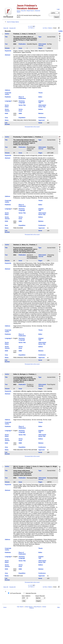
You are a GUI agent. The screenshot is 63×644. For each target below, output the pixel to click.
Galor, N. (42, 466)
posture (40, 155)
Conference (42, 118)
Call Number (7, 124)
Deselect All (12, 28)
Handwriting (46, 265)
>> (34, 28)
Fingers (16, 51)
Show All (23, 11)
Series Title (22, 105)
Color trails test (31, 486)
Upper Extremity (26, 52)
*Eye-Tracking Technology (30, 485)
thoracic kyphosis (48, 155)
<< (29, 26)
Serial (40, 123)
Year (6, 44)
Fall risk (38, 486)
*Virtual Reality (18, 486)
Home (18, 11)
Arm (14, 263)
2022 (15, 44)
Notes (7, 120)
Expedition (22, 118)
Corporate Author (8, 93)
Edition (41, 109)
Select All (6, 28)
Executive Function (51, 485)
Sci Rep (49, 44)
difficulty (24, 391)
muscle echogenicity (31, 155)
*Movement (20, 265)
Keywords (8, 51)
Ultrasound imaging (19, 155)
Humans (21, 51)
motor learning (48, 391)
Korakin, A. (22, 466)
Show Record (37, 607)
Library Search (29, 607)
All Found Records (16, 593)
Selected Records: (31, 593)
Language (8, 101)
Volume (7, 48)
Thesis (40, 93)
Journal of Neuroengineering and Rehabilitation (32, 256)
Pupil (53, 486)
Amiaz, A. (25, 34)
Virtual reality (17, 488)
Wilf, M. (16, 466)
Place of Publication (22, 98)
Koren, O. (36, 466)
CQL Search (20, 607)
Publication (22, 44)
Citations (50, 28)
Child (35, 263)
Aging (24, 486)
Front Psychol (51, 384)
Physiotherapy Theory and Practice (31, 149)
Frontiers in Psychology (30, 385)
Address (7, 90)
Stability (38, 266)
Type (40, 37)
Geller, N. (16, 374)
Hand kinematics (46, 486)
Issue (20, 48)
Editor (40, 97)
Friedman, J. (17, 34)
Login (58, 9)
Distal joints (38, 265)
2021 (15, 255)
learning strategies (37, 391)
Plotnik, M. (29, 468)
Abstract (8, 55)
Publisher (8, 97)
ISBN (20, 113)
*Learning (27, 51)
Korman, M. (32, 34)
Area (6, 118)
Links (61, 31)
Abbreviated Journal (42, 45)
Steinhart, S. (17, 245)
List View (45, 28)
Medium (41, 113)
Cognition (41, 485)
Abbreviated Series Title (42, 106)
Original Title (41, 102)
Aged (20, 485)
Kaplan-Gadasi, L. (29, 137)
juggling (29, 391)
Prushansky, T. (18, 137)
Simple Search (30, 11)
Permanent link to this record (32, 127)
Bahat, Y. (29, 466)
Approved (41, 120)
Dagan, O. (49, 466)
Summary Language (22, 102)
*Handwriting (41, 263)
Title (6, 37)
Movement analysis (24, 266)
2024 (15, 478)
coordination (17, 391)
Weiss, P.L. (25, 245)
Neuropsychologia (32, 478)
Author (7, 34)
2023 (15, 147)
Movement (42, 51)
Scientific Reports (32, 44)
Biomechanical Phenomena (25, 263)
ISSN (6, 113)
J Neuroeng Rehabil (50, 256)
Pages (40, 48)
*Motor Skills (34, 51)
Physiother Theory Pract (51, 148)
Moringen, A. (24, 374)
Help (58, 607)
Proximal (33, 266)
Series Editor (7, 106)
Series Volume (7, 110)
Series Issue (21, 110)
